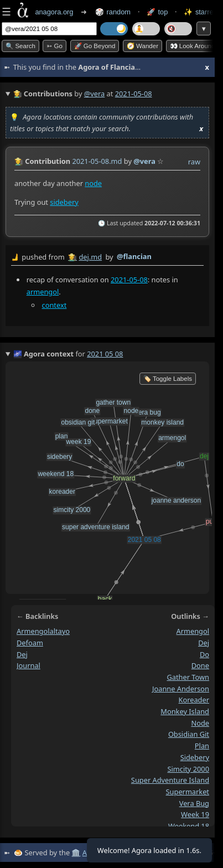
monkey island (185, 711)
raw (194, 162)
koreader (194, 700)
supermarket (188, 792)
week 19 (195, 814)
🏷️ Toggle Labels (168, 379)
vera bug (194, 803)
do (204, 654)
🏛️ (76, 852)
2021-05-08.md (97, 161)
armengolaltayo (43, 631)
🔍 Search (20, 46)
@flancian (134, 256)
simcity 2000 (189, 768)
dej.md (90, 257)
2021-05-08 (129, 280)
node (93, 183)
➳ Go (55, 46)
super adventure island (170, 780)
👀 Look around (193, 46)
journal (28, 665)
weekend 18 (189, 826)
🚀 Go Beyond (95, 46)
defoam (30, 643)
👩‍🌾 (19, 161)
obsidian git (189, 734)
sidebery (64, 201)
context (55, 304)
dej (22, 654)
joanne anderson (181, 689)
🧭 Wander (142, 46)
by (107, 257)
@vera (94, 94)
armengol (43, 291)
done (200, 665)
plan (202, 746)
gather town (188, 677)
